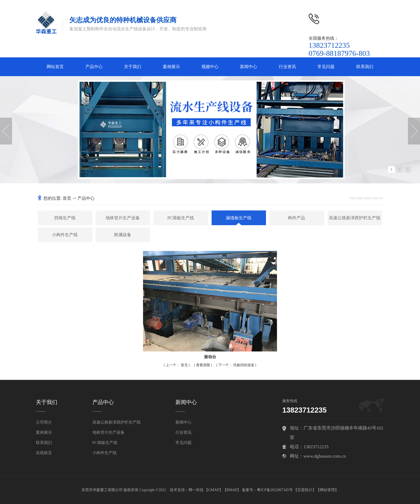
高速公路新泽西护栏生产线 (355, 218)
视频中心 (210, 67)
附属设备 (123, 235)
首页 (67, 198)
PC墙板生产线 (181, 218)
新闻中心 (249, 67)
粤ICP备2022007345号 (275, 490)
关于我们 (133, 67)
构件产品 (297, 218)
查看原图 (203, 365)
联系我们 (365, 67)
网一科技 (196, 490)
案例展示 (171, 67)
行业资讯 (287, 67)
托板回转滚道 (237, 365)
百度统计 (305, 490)
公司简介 (44, 422)
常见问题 (326, 67)
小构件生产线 (65, 235)
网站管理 (327, 490)
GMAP (213, 490)
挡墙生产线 (65, 218)
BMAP (232, 490)
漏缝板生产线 (239, 218)
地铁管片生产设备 (123, 218)
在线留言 (44, 453)
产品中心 (94, 67)
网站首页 (55, 67)
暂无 (177, 365)
